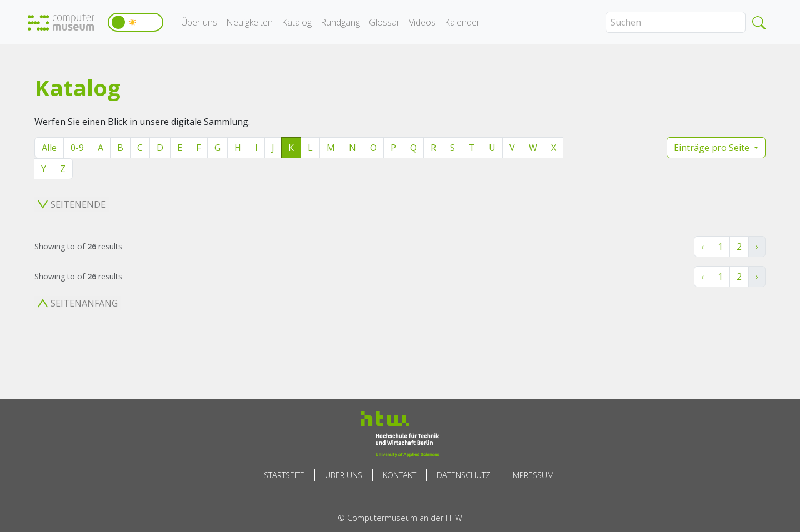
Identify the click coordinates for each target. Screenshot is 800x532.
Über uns (199, 22)
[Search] (676, 22)
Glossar (384, 22)
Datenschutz (464, 475)
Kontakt (399, 475)
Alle (49, 148)
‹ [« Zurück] (702, 247)
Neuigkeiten (249, 22)
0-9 (77, 148)
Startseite (284, 475)
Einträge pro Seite (713, 148)
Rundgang (340, 22)
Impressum (532, 475)
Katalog (297, 22)
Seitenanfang (78, 303)
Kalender (462, 22)
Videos (422, 22)
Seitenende (72, 204)
